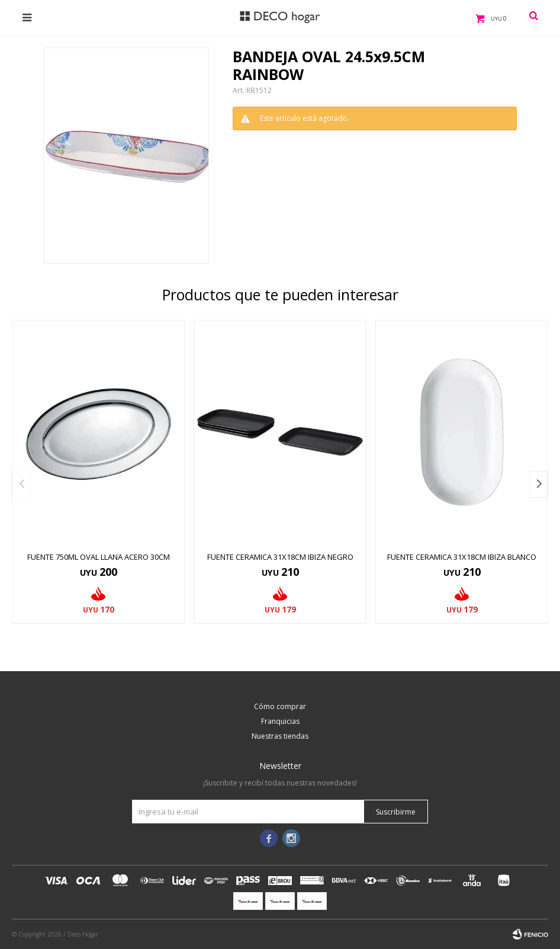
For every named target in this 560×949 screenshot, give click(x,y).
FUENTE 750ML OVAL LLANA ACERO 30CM (99, 557)
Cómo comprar (280, 706)
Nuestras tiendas (280, 736)
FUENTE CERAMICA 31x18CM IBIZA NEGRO (280, 557)
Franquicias (280, 721)
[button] (539, 484)
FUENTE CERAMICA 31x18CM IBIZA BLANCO (462, 557)
